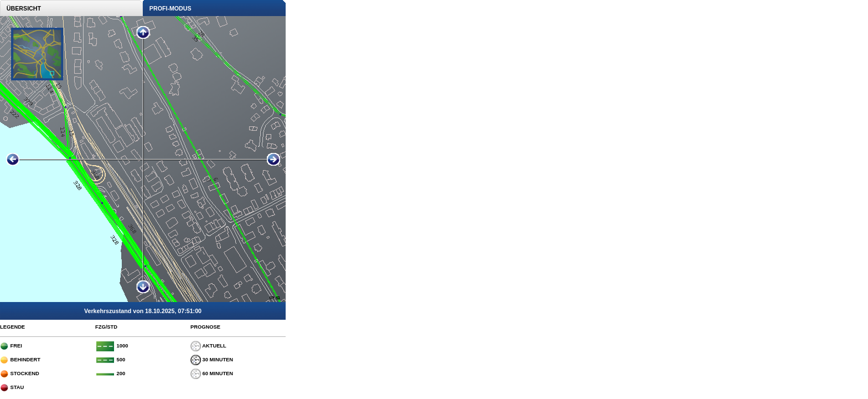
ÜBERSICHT (20, 8)
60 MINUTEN (212, 374)
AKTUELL (208, 346)
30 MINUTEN (212, 360)
